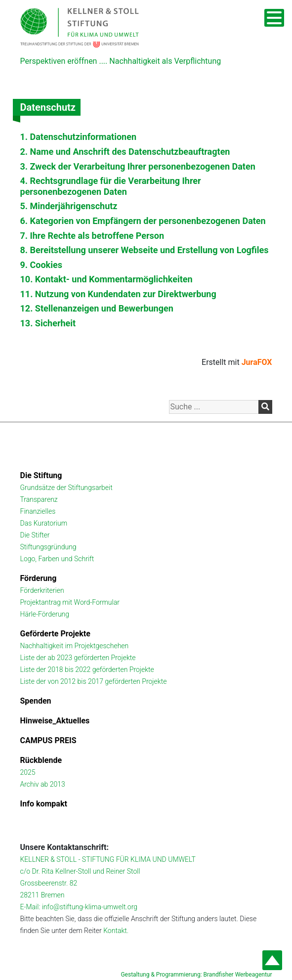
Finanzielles (38, 511)
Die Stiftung (41, 475)
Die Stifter (35, 535)
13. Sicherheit (48, 323)
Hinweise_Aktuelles (55, 721)
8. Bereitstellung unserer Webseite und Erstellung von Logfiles (145, 250)
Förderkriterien (42, 590)
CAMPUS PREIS (48, 740)
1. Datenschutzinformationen (78, 137)
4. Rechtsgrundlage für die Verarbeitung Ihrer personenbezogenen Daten (111, 186)
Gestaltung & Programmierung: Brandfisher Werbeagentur (196, 975)
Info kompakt (44, 804)
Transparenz (39, 499)
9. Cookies (41, 265)
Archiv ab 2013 (43, 784)
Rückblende (41, 760)
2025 (28, 772)
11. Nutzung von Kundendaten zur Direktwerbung (118, 294)
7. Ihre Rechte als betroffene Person (92, 236)
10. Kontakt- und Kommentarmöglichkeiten (106, 279)
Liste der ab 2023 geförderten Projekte (78, 658)
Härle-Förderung (45, 614)
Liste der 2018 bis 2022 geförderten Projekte (87, 669)
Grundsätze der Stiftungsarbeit (66, 488)
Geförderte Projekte (55, 634)
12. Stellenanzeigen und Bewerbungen (97, 308)
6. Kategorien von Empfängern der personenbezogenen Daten (143, 221)
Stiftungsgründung (48, 547)
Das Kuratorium (44, 523)
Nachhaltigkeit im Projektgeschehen (75, 646)
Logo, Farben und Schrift (57, 559)
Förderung (39, 578)
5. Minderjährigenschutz (69, 206)
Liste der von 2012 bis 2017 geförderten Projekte (94, 681)
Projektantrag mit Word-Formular (70, 602)
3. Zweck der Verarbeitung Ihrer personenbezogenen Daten (138, 166)
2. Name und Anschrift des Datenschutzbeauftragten (125, 152)
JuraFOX (257, 362)
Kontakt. (116, 931)
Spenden (36, 701)
